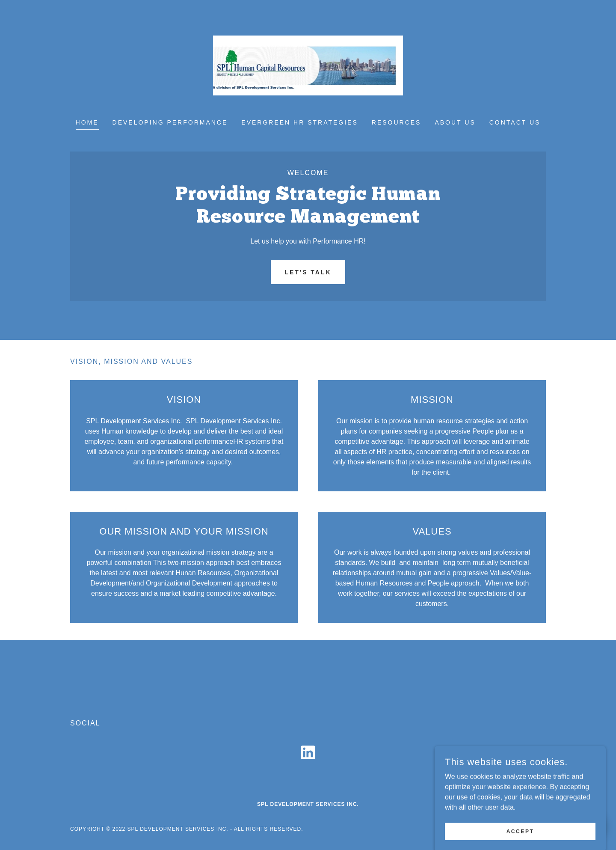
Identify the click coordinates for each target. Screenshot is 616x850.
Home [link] (87, 122)
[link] (308, 65)
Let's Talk (308, 272)
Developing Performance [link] (170, 122)
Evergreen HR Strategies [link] (299, 122)
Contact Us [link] (515, 122)
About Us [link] (455, 122)
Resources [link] (397, 122)
